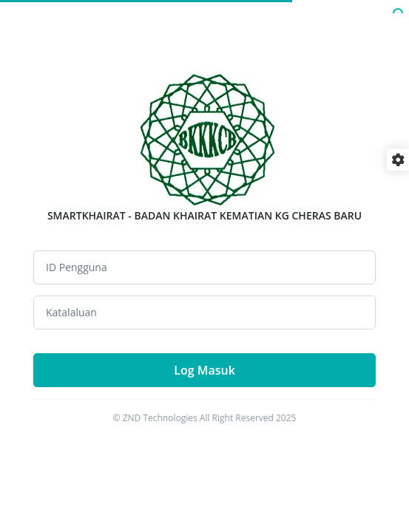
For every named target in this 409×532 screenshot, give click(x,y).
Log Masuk (204, 370)
